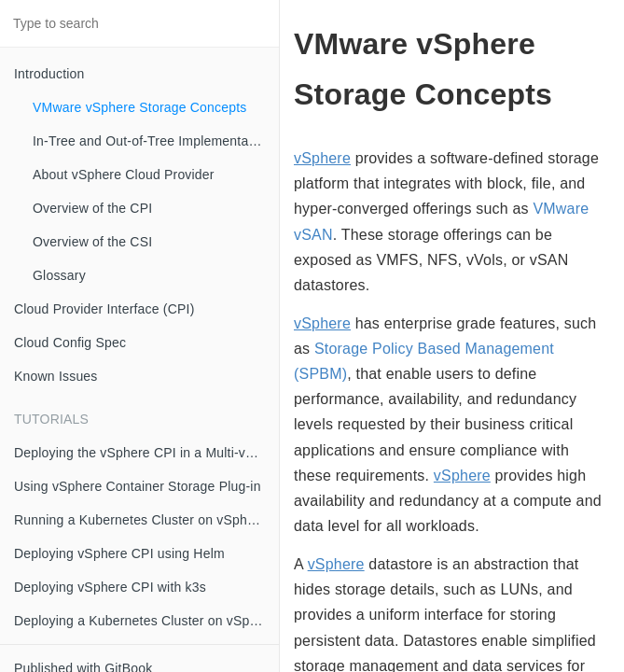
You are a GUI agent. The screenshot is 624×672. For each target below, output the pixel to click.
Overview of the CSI (92, 242)
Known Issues (56, 376)
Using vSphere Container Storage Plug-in (138, 486)
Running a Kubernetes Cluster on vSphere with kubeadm (146, 520)
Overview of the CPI (92, 208)
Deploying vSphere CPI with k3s (110, 587)
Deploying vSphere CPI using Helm (119, 553)
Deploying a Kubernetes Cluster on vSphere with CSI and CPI (146, 621)
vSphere (322, 158)
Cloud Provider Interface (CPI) (104, 309)
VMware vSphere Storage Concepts (140, 107)
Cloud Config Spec (70, 343)
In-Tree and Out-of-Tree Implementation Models (156, 141)
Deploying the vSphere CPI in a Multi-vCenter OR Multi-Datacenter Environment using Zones (146, 453)
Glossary (59, 275)
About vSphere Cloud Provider (124, 175)
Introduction (49, 74)
